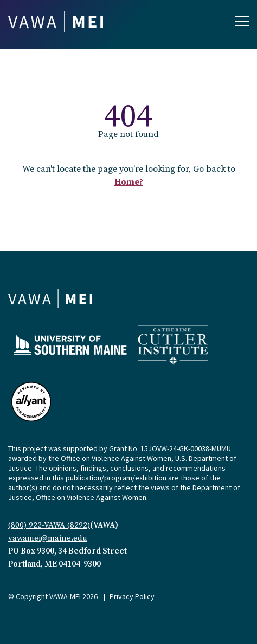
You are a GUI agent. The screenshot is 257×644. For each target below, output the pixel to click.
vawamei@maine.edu (48, 538)
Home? (129, 182)
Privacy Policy (132, 596)
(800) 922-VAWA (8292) (49, 525)
